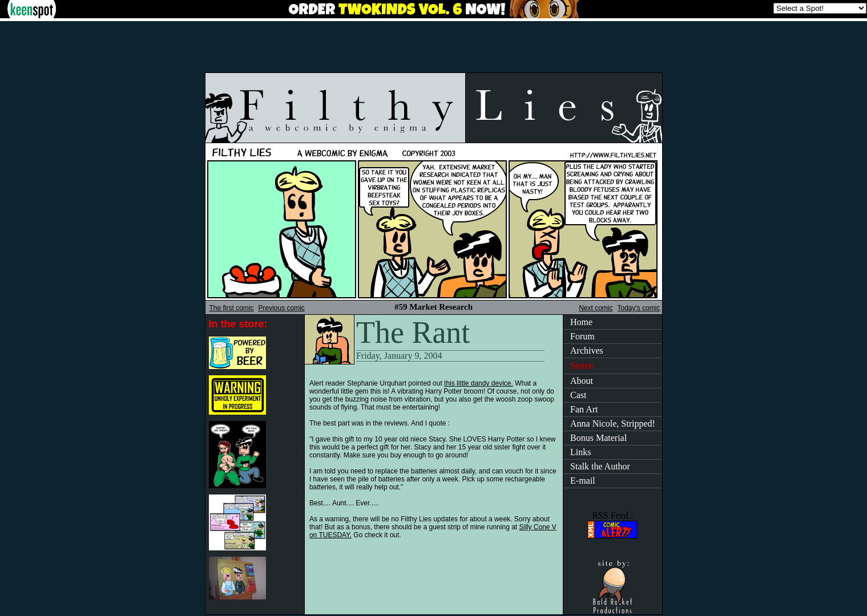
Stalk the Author (600, 466)
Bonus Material (598, 438)
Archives (587, 350)
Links (580, 452)
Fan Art (584, 409)
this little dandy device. (479, 383)
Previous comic (282, 308)
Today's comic (639, 308)
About (582, 381)
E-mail (583, 481)
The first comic (232, 308)
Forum (582, 336)
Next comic (596, 308)
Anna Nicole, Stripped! (613, 424)
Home (581, 322)
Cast (578, 395)
